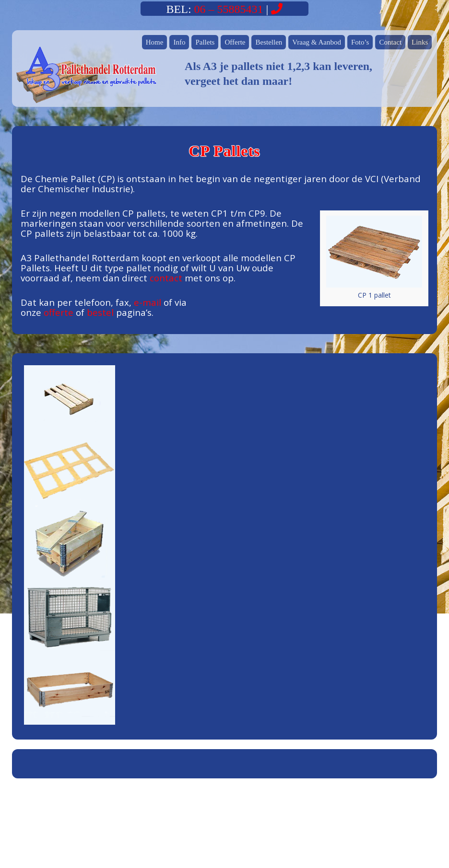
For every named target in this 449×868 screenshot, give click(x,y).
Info (179, 42)
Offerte (235, 42)
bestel (100, 312)
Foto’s (360, 42)
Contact (390, 42)
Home (155, 42)
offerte (59, 312)
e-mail (148, 302)
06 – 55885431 (229, 9)
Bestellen (269, 42)
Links (420, 42)
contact (166, 278)
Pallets (205, 42)
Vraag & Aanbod (317, 42)
